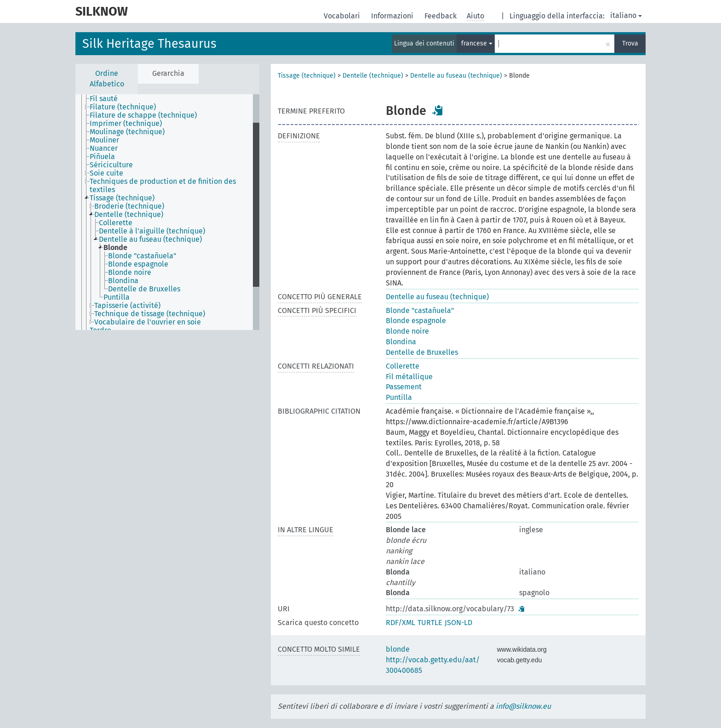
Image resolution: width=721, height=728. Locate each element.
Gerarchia (168, 73)
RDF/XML (401, 623)
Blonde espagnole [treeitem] (138, 264)
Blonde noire (407, 331)
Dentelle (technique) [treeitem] (129, 215)
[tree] (167, 212)
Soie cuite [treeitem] (106, 173)
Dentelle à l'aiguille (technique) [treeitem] (152, 231)
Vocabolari (343, 16)
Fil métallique (409, 377)
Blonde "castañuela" (420, 310)
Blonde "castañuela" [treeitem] (142, 256)
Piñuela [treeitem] (102, 157)
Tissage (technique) (307, 76)
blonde (398, 649)
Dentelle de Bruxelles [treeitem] (144, 289)
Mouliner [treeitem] (104, 140)
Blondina (401, 342)
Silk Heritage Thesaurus (149, 44)
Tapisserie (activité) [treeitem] (127, 306)
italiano (626, 15)
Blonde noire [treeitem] (130, 273)
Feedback (441, 16)
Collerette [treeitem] (116, 223)
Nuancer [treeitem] (104, 148)
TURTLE (430, 623)
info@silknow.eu (523, 706)
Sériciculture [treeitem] (111, 165)
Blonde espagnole (416, 321)
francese (477, 43)
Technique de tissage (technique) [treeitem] (150, 314)
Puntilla (399, 397)
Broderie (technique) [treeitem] (129, 206)
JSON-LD (458, 623)
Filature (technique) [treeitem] (123, 107)
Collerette (403, 366)
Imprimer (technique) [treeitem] (126, 124)
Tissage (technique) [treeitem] (122, 198)
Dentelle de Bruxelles (422, 352)
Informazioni (393, 16)
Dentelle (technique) (373, 76)
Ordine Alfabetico (107, 79)
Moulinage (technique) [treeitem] (127, 132)
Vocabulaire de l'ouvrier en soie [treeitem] (148, 322)
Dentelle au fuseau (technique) (456, 76)
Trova (630, 43)
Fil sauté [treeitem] (104, 99)
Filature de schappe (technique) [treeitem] (143, 115)
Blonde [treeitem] (115, 248)
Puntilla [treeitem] (117, 297)
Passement (404, 387)
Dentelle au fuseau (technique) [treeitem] (150, 239)
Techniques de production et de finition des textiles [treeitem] (163, 186)
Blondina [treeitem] (123, 281)
